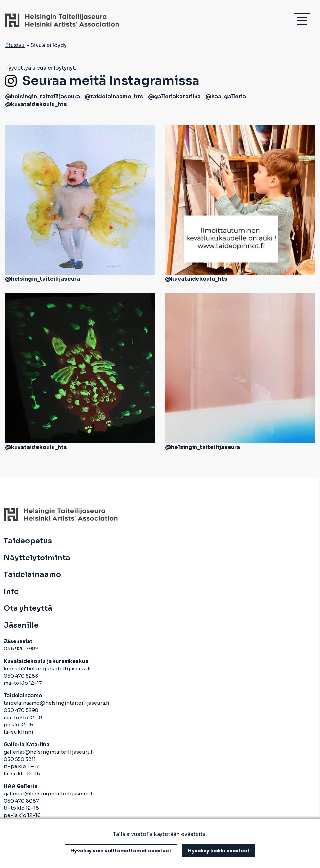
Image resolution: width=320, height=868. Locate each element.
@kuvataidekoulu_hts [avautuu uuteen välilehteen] (36, 104)
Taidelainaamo (32, 575)
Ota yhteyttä (28, 608)
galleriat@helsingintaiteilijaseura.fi (49, 752)
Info (11, 592)
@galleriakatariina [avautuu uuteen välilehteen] (174, 96)
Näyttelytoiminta (37, 558)
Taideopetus (28, 541)
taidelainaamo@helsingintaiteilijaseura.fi (56, 703)
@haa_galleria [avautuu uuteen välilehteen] (226, 96)
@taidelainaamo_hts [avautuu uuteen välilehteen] (114, 96)
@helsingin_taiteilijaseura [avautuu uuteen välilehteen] (42, 96)
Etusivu (15, 45)
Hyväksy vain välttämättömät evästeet (121, 851)
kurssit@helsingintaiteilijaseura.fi (48, 668)
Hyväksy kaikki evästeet (219, 851)
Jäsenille (21, 625)
